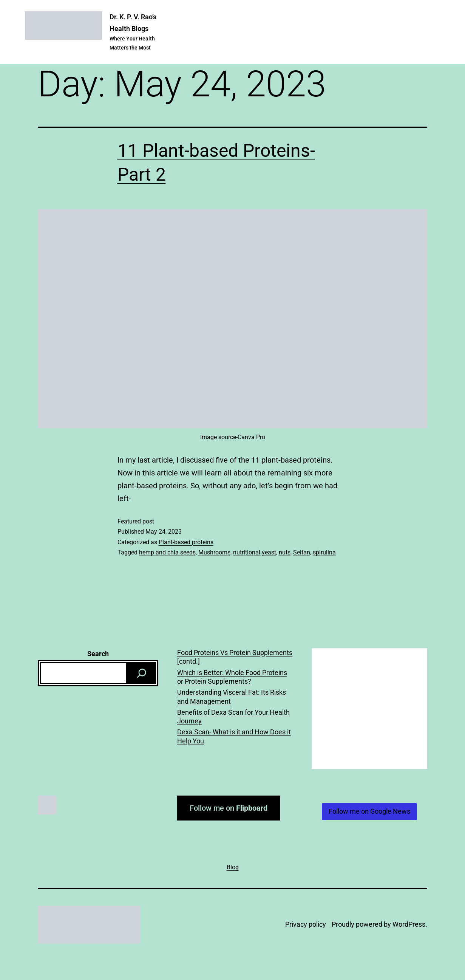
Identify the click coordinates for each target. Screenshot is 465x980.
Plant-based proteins (186, 542)
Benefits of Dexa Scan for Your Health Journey (233, 717)
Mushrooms (214, 552)
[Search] (142, 673)
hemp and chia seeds (167, 552)
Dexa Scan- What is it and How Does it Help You (234, 736)
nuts (285, 552)
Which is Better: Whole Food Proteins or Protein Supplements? (232, 677)
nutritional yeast (255, 552)
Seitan (302, 552)
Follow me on (229, 808)
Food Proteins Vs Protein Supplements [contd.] (235, 657)
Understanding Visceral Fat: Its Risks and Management (232, 697)
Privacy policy (306, 924)
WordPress (409, 924)
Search (98, 654)
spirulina (324, 552)
